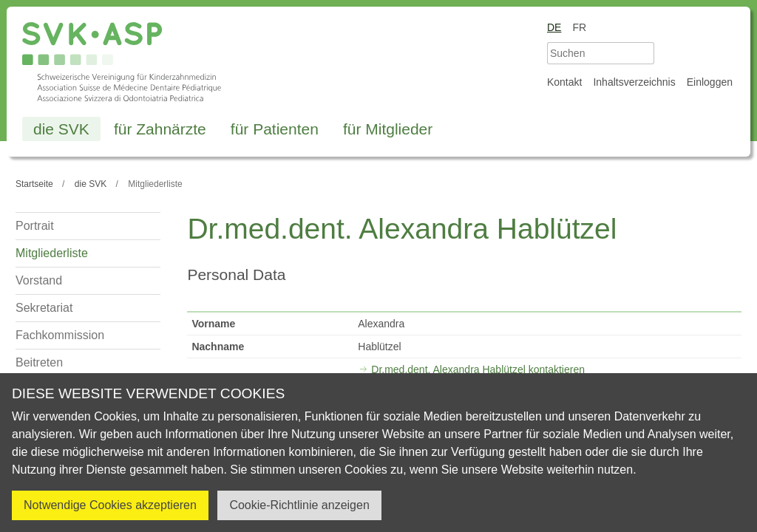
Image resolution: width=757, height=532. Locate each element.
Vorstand (39, 280)
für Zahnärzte (160, 129)
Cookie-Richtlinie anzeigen (299, 505)
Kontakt (564, 82)
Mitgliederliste (52, 253)
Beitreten (39, 362)
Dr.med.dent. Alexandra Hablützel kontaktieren (478, 369)
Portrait (35, 226)
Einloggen (710, 82)
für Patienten (275, 129)
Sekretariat (44, 308)
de (554, 27)
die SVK (61, 129)
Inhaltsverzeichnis (634, 82)
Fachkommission (60, 335)
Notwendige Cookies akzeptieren (110, 505)
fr (579, 27)
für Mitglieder (388, 129)
